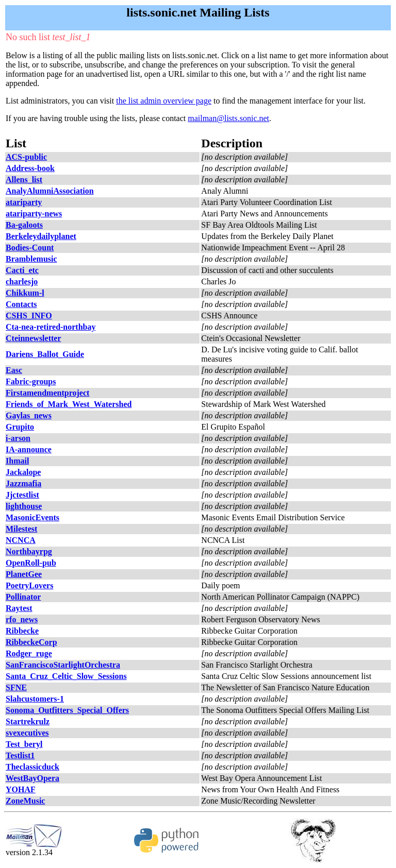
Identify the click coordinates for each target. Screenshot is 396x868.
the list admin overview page (164, 101)
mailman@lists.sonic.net (228, 118)
